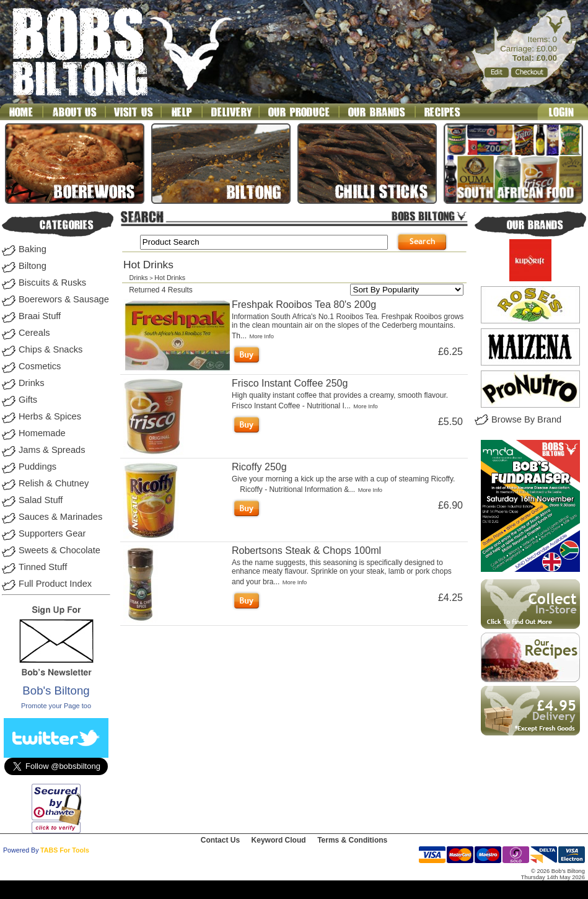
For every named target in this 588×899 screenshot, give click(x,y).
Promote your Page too (56, 706)
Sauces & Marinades (60, 517)
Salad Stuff (41, 500)
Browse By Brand (526, 419)
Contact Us (220, 840)
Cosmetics (40, 366)
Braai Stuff (40, 316)
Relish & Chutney (54, 483)
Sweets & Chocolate (59, 550)
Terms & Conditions (352, 840)
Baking (33, 249)
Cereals (34, 333)
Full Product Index (55, 584)
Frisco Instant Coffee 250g (290, 383)
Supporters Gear (52, 533)
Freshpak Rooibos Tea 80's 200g (304, 305)
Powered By (21, 850)
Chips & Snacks (50, 349)
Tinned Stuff (43, 567)
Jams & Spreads (52, 450)
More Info (261, 336)
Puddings (37, 467)
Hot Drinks (170, 278)
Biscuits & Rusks (52, 283)
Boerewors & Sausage (64, 299)
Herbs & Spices (50, 416)
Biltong (33, 266)
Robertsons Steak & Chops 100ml (306, 550)
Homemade (42, 433)
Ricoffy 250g (259, 467)
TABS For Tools (65, 850)
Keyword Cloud (279, 840)
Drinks (32, 383)
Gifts (28, 400)
